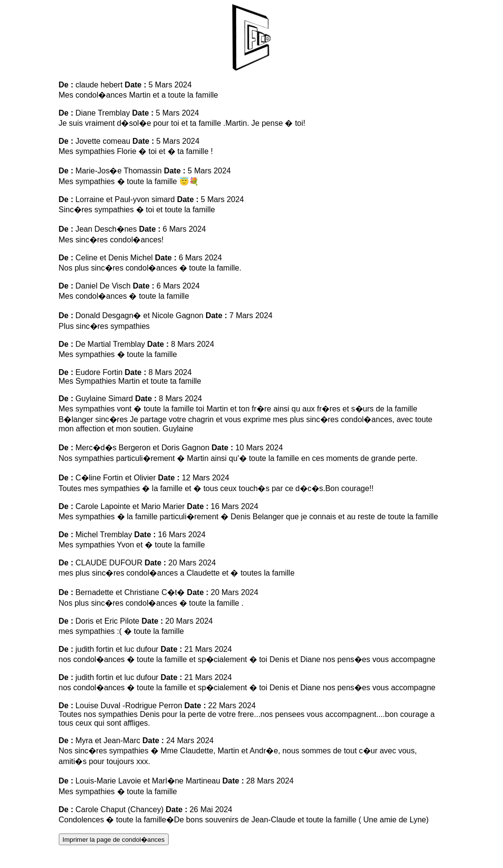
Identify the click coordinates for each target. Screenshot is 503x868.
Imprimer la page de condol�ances (114, 840)
